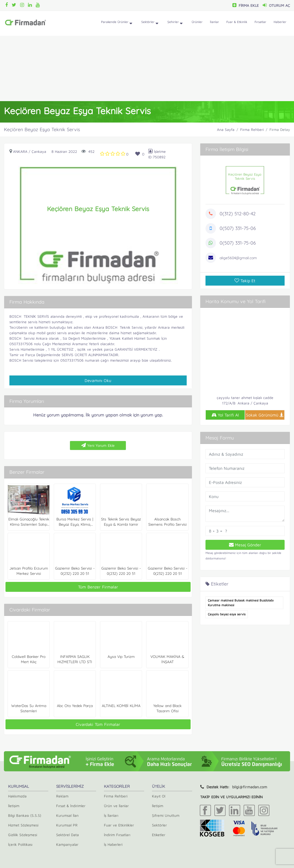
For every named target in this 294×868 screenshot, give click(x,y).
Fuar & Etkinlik (237, 22)
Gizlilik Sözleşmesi (23, 835)
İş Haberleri (113, 844)
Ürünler (197, 22)
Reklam (62, 796)
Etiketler (159, 835)
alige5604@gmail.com (238, 258)
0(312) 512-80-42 (238, 214)
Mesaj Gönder (245, 545)
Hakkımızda (17, 796)
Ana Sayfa (226, 129)
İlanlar (214, 22)
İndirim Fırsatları (117, 835)
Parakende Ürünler (117, 24)
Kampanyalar (67, 844)
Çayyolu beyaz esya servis (227, 614)
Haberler (280, 22)
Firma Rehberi (252, 129)
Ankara (20, 151)
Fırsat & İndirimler (71, 806)
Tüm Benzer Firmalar (98, 587)
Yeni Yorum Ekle (98, 445)
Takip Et (245, 281)
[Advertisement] (147, 68)
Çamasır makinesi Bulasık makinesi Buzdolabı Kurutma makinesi (241, 603)
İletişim (14, 806)
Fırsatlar (260, 22)
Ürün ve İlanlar (116, 806)
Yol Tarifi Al (225, 415)
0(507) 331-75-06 (238, 228)
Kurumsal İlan (67, 815)
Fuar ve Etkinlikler (119, 825)
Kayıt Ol (159, 796)
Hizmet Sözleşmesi (23, 825)
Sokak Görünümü (265, 415)
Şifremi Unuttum (166, 815)
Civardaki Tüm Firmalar (98, 724)
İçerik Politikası (20, 844)
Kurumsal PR (67, 825)
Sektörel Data (67, 835)
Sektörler (150, 24)
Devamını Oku (98, 380)
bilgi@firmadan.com (250, 787)
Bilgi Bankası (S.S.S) (25, 815)
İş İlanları (111, 815)
